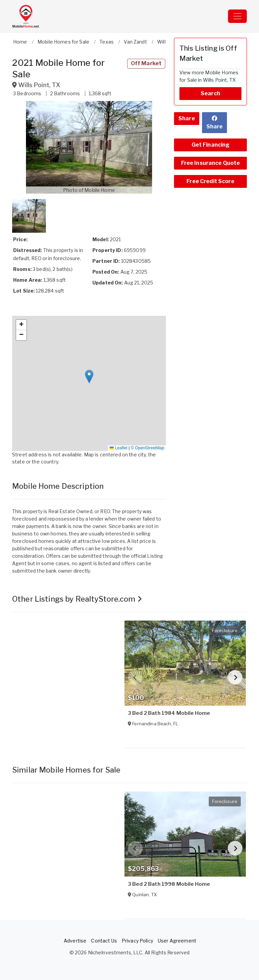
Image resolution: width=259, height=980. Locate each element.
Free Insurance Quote (211, 163)
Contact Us (104, 941)
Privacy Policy (137, 941)
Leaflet (118, 448)
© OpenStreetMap (148, 448)
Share (187, 118)
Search (210, 93)
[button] (89, 147)
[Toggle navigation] (237, 16)
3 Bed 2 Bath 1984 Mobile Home (169, 713)
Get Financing (211, 145)
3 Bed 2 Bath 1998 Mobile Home (169, 884)
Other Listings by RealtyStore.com (77, 599)
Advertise (75, 941)
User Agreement (177, 941)
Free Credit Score (210, 181)
